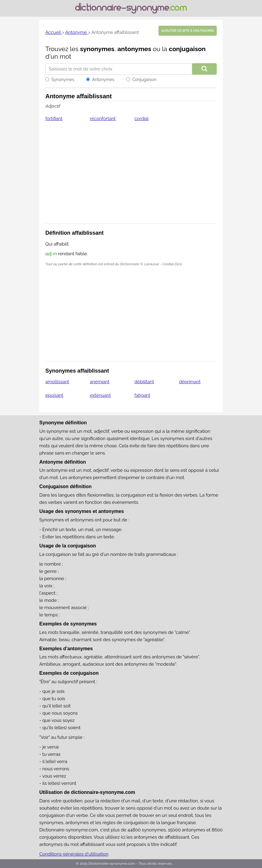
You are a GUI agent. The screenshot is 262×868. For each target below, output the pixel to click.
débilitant (144, 382)
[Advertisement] (131, 176)
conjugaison (187, 49)
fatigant (142, 395)
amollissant (57, 382)
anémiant (100, 382)
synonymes (97, 49)
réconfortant (103, 119)
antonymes (134, 49)
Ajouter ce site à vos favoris (187, 31)
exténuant (100, 395)
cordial (141, 119)
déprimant (190, 382)
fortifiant (54, 119)
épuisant (54, 395)
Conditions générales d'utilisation (74, 854)
